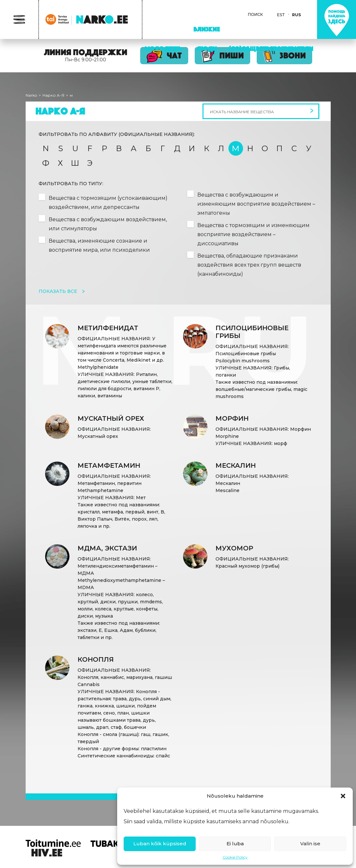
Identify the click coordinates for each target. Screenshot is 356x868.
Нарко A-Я (53, 95)
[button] (343, 796)
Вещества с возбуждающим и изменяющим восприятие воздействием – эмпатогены (256, 204)
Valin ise (310, 844)
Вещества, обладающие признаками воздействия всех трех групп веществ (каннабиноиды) (249, 265)
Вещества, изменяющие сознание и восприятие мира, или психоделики (99, 245)
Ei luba (235, 844)
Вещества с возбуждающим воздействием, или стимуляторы (108, 224)
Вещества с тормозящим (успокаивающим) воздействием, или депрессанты (108, 203)
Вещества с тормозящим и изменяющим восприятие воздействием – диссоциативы (253, 234)
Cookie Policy (235, 857)
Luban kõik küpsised (160, 844)
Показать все (59, 291)
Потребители (293, 49)
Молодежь (163, 49)
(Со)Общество (251, 49)
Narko (31, 95)
